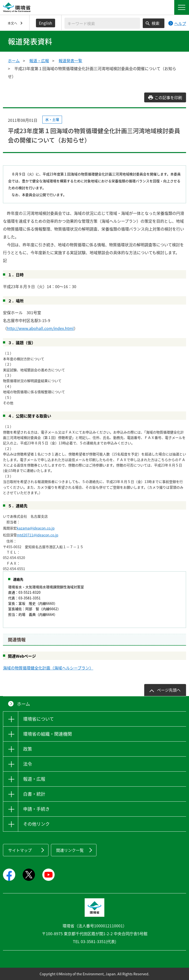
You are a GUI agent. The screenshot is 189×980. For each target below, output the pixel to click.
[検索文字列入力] (102, 23)
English (46, 23)
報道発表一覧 (70, 61)
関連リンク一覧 (70, 850)
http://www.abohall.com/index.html (40, 328)
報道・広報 (39, 61)
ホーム (14, 61)
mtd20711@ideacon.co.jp (38, 535)
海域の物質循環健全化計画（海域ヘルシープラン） (48, 668)
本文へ (12, 23)
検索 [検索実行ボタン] (156, 23)
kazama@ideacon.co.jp (36, 528)
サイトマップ (20, 850)
